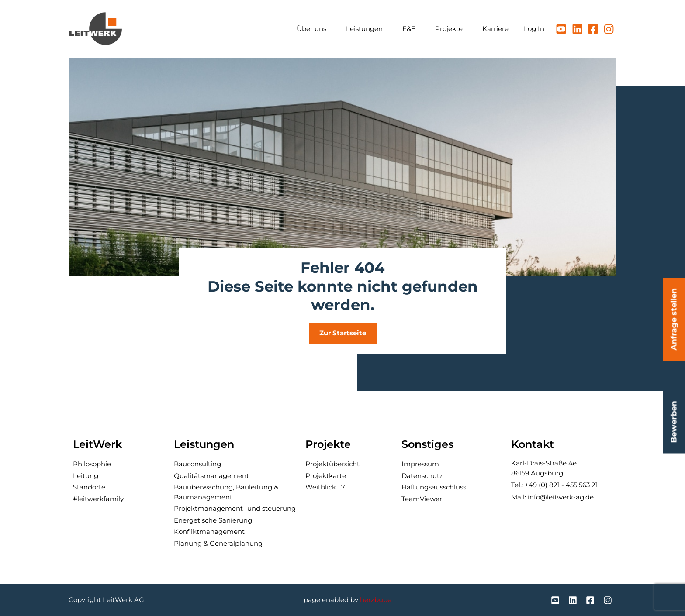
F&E (411, 29)
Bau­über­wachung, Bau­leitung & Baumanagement (226, 492)
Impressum (420, 464)
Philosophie (92, 464)
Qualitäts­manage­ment (211, 476)
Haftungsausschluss (434, 487)
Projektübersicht (332, 464)
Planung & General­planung (218, 543)
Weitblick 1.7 (325, 487)
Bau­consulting (197, 464)
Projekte (451, 29)
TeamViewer (422, 499)
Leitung (86, 476)
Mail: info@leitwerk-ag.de (552, 497)
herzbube (376, 600)
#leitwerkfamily (98, 499)
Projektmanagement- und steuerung (235, 508)
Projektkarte (326, 476)
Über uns (314, 29)
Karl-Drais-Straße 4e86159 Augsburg (544, 468)
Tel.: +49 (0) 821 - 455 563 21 (554, 485)
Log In (534, 29)
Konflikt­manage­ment (209, 532)
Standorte (89, 487)
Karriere (495, 29)
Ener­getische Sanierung (213, 520)
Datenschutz (422, 476)
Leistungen (367, 29)
